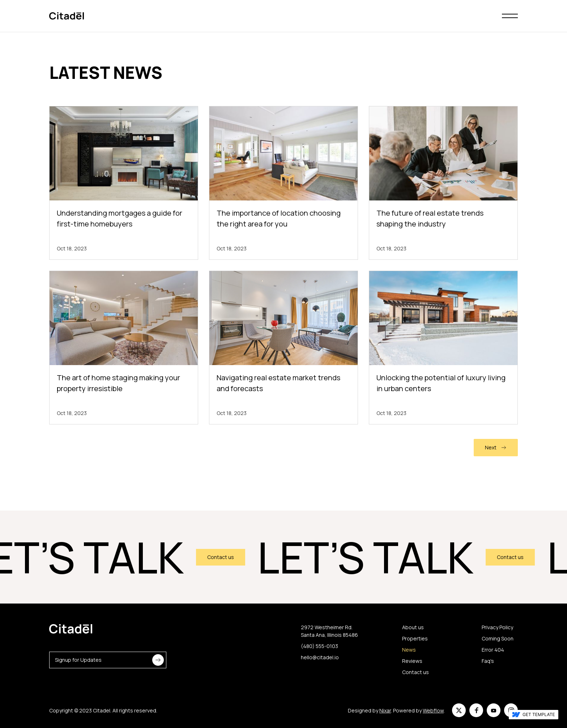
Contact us (224, 557)
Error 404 (493, 650)
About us (413, 627)
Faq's (488, 661)
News (409, 650)
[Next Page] (496, 448)
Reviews (412, 661)
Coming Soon (498, 638)
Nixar (385, 710)
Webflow (433, 710)
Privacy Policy (497, 627)
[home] (67, 16)
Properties (415, 638)
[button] (510, 16)
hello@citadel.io (320, 657)
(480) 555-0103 (319, 646)
